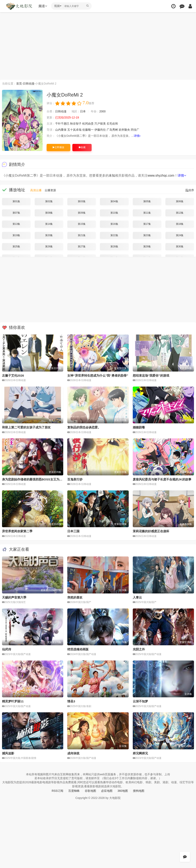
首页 (19, 84)
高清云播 (36, 190)
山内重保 (61, 130)
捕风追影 (8, 753)
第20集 (49, 235)
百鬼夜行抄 (75, 479)
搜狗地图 (139, 791)
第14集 (49, 224)
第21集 (82, 235)
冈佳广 (135, 130)
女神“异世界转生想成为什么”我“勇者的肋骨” (98, 375)
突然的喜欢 (75, 597)
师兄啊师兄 (140, 753)
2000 (102, 111)
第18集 (180, 224)
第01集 (16, 201)
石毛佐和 (112, 124)
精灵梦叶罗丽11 (13, 701)
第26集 (49, 247)
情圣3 (71, 701)
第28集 (114, 247)
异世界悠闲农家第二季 (17, 531)
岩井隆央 (124, 130)
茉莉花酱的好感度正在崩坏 (151, 531)
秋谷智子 (76, 124)
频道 (43, 6)
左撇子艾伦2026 (13, 375)
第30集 (180, 247)
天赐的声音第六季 (14, 597)
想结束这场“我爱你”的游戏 (151, 375)
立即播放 (58, 147)
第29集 (147, 247)
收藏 (82, 147)
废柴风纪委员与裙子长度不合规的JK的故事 (162, 479)
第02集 (49, 201)
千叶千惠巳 (62, 124)
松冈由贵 (88, 124)
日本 (83, 111)
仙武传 (7, 649)
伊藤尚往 (100, 130)
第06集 (180, 201)
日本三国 (73, 531)
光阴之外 (139, 649)
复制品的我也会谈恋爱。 (84, 427)
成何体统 (73, 753)
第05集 (147, 201)
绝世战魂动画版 (78, 649)
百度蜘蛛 (74, 791)
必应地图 (107, 791)
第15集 (82, 224)
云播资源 (50, 190)
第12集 (180, 213)
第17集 (147, 224)
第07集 (16, 213)
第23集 (147, 235)
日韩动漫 (29, 84)
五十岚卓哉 (74, 130)
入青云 (137, 597)
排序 (190, 190)
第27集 (82, 247)
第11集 (147, 213)
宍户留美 (100, 124)
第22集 (114, 235)
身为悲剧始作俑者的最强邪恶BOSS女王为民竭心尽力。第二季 (44, 479)
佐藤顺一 (88, 130)
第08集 (49, 213)
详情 (137, 136)
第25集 (16, 247)
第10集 (114, 213)
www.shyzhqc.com (161, 175)
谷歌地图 (90, 791)
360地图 (123, 791)
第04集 (114, 201)
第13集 (16, 224)
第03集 (82, 201)
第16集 (114, 224)
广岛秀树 (112, 130)
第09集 (82, 213)
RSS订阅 (57, 791)
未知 (112, 175)
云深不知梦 (140, 701)
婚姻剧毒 (139, 427)
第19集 (16, 235)
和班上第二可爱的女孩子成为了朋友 (26, 427)
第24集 (180, 235)
